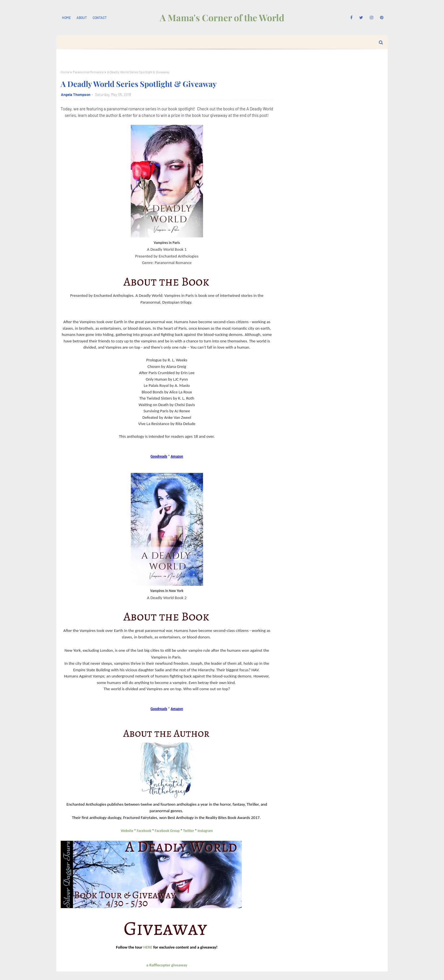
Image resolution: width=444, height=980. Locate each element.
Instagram (205, 831)
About (82, 18)
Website (127, 831)
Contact (100, 18)
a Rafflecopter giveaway (167, 965)
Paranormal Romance (88, 72)
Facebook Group (167, 831)
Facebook (144, 831)
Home (66, 18)
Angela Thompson (76, 95)
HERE (148, 947)
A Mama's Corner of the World (222, 17)
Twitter (189, 831)
